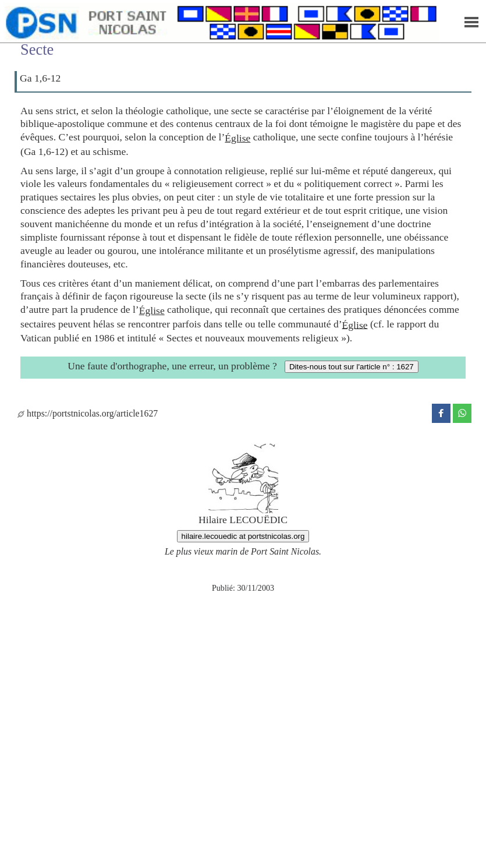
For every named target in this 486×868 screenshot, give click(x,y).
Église (237, 138)
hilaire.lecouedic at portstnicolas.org (243, 536)
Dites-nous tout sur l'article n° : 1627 (352, 367)
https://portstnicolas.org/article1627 (88, 413)
